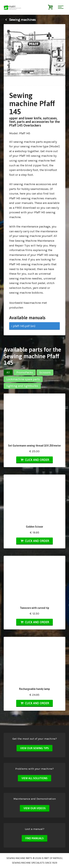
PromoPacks (25, 372)
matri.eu (58, 858)
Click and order (34, 460)
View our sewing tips (34, 748)
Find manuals (34, 838)
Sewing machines (20, 20)
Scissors (45, 372)
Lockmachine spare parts (23, 379)
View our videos (35, 808)
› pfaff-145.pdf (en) (23, 326)
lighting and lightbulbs (22, 386)
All (8, 372)
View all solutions (34, 778)
